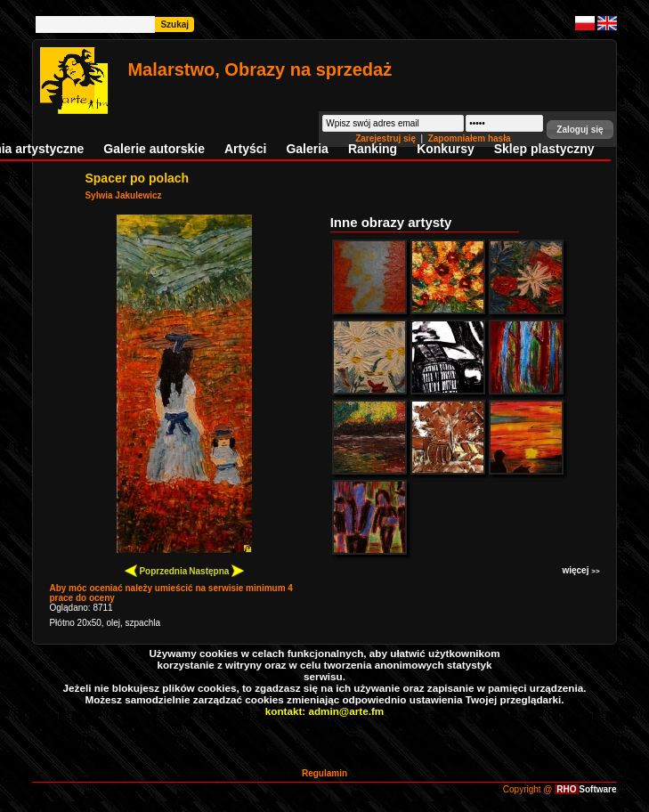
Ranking (373, 149)
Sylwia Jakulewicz (123, 195)
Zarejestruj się (387, 138)
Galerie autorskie (154, 149)
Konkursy (446, 149)
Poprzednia (156, 570)
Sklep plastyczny (544, 149)
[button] (580, 130)
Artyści (245, 149)
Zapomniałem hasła (470, 138)
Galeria (307, 149)
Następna (216, 570)
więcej (580, 570)
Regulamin (324, 773)
